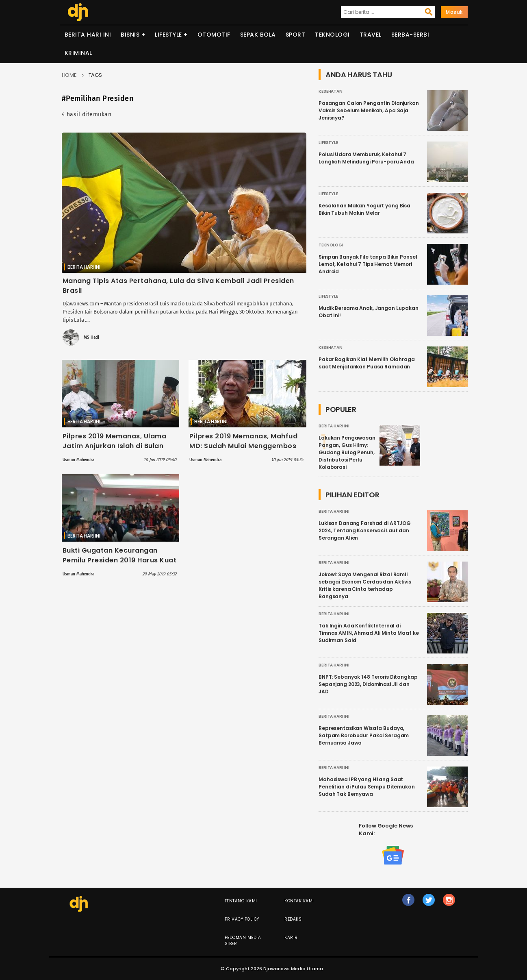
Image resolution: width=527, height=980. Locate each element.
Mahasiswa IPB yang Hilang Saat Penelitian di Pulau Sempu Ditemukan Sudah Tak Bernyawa (367, 787)
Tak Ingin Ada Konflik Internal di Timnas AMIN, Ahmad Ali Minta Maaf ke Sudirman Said (369, 633)
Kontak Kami (299, 901)
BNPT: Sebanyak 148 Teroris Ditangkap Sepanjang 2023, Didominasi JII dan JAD (368, 684)
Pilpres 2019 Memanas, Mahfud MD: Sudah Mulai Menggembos (243, 441)
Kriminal (78, 53)
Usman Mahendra (78, 460)
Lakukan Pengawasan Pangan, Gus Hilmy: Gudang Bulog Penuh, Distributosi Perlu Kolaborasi (347, 452)
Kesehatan (331, 91)
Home (69, 75)
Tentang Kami (241, 901)
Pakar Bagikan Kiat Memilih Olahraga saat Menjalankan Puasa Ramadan (367, 363)
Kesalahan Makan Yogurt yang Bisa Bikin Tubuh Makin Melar (364, 209)
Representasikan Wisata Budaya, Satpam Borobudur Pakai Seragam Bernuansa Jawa (364, 735)
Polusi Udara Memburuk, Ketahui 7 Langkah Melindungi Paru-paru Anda (366, 158)
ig (449, 904)
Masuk (454, 12)
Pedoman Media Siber (243, 941)
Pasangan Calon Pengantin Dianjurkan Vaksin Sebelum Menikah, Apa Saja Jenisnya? (369, 110)
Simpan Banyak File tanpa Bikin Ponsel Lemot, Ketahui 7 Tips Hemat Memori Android (368, 264)
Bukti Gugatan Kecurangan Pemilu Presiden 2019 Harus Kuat (120, 555)
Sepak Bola (258, 35)
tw (429, 904)
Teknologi (332, 35)
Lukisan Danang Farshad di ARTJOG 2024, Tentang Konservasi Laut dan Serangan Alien (365, 530)
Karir (291, 938)
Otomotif (214, 35)
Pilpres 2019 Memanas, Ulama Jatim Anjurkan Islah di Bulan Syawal (115, 446)
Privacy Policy (242, 919)
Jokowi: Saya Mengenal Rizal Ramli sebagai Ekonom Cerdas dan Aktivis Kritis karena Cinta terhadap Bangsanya (365, 585)
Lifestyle (168, 35)
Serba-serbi (410, 35)
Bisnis (130, 35)
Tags (95, 75)
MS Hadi (91, 338)
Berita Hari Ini (88, 35)
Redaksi (294, 919)
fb (409, 904)
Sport (296, 35)
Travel (371, 35)
